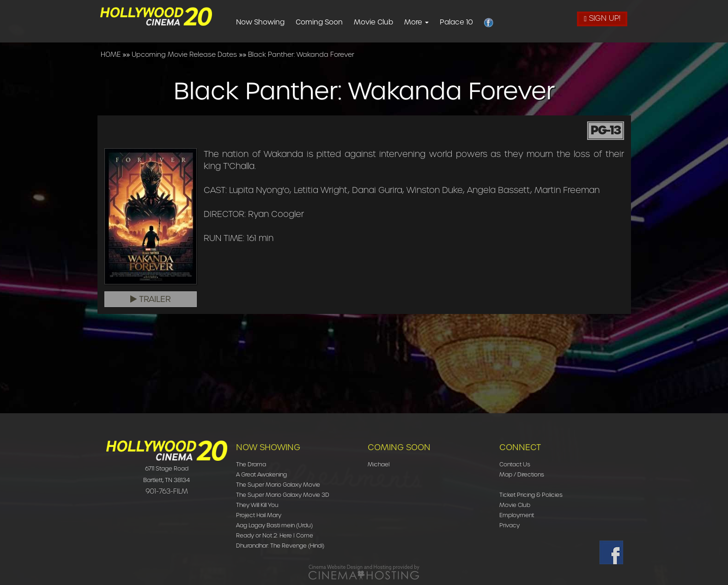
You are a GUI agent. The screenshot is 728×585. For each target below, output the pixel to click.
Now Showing (275, 22)
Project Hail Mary (259, 515)
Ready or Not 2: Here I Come (275, 535)
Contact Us (515, 464)
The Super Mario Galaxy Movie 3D (283, 495)
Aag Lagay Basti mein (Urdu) (274, 525)
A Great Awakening (261, 474)
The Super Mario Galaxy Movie (278, 485)
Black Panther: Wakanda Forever (301, 54)
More (431, 22)
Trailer (151, 299)
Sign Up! (602, 18)
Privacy (510, 525)
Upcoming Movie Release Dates (184, 54)
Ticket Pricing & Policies (531, 495)
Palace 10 (471, 22)
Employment (517, 515)
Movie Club (388, 22)
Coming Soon (334, 22)
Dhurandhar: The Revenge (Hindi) (280, 546)
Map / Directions (522, 474)
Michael (379, 464)
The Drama (251, 464)
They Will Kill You (257, 505)
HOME (111, 54)
